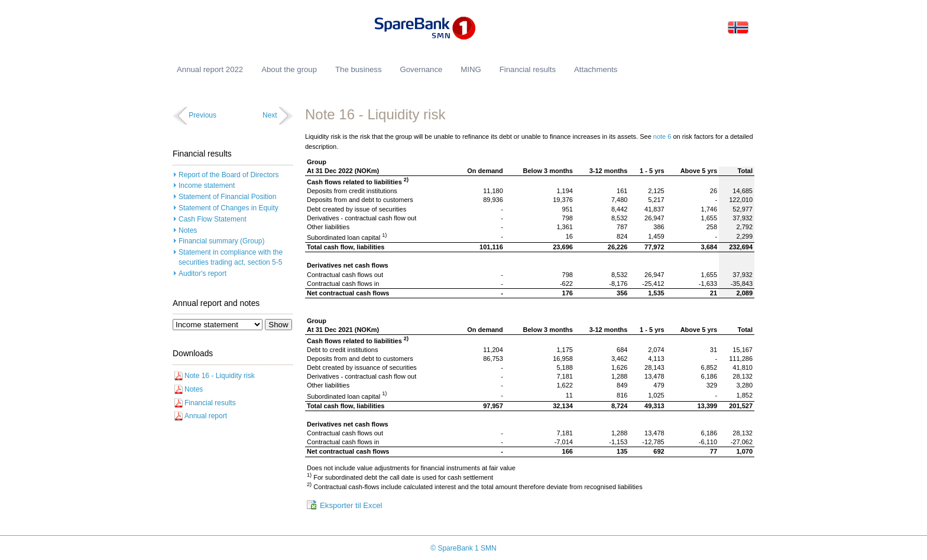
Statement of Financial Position (227, 197)
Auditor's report (202, 274)
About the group (289, 69)
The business (358, 69)
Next (270, 115)
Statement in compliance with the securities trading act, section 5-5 (231, 257)
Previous (202, 115)
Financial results (210, 403)
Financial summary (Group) (221, 241)
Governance (421, 69)
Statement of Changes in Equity (228, 208)
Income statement (207, 185)
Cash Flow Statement (213, 219)
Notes (188, 230)
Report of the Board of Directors (228, 175)
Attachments (596, 69)
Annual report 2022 (210, 69)
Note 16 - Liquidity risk (220, 376)
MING (471, 69)
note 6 (663, 136)
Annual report (206, 416)
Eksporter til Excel (351, 505)
